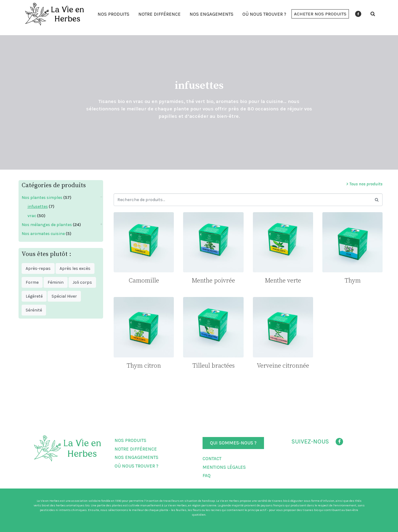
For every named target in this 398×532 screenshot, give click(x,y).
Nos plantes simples (42, 198)
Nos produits (113, 14)
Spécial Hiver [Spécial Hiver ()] (64, 296)
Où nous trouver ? (264, 14)
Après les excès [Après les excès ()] (75, 268)
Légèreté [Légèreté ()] (34, 296)
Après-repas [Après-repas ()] (38, 268)
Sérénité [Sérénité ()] (34, 310)
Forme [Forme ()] (32, 282)
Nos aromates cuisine (43, 234)
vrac (32, 216)
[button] (320, 14)
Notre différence (159, 14)
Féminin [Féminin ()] (56, 282)
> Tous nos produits (364, 184)
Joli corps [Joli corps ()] (82, 282)
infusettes (38, 206)
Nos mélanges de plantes (47, 225)
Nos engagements (212, 14)
